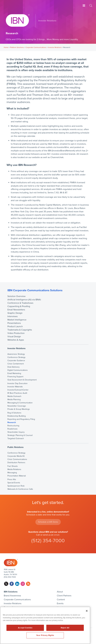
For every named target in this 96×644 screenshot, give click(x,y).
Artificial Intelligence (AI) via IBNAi (24, 300)
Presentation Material (17, 476)
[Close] (87, 611)
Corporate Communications (36, 47)
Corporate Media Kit (16, 456)
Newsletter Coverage (17, 406)
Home (6, 47)
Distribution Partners (16, 463)
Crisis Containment (16, 364)
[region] (45, 625)
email (57, 535)
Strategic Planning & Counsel (20, 435)
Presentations (14, 323)
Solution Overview (16, 296)
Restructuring (13, 426)
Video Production (16, 333)
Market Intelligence (17, 320)
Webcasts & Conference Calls (20, 489)
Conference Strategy (16, 357)
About (60, 592)
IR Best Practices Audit (17, 393)
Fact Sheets (13, 466)
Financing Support (15, 377)
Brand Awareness (12, 596)
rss (28, 584)
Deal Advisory (13, 367)
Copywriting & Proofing (19, 306)
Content (61, 600)
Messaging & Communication (20, 403)
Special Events (14, 483)
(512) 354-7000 (48, 541)
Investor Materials (15, 387)
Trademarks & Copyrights (20, 330)
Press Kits (12, 480)
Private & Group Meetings (19, 409)
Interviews (12, 316)
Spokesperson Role (16, 486)
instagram (23, 584)
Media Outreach (14, 396)
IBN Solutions (11, 592)
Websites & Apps (16, 340)
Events (60, 603)
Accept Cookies (25, 628)
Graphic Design (15, 313)
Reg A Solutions (14, 413)
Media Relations (14, 469)
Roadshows (12, 429)
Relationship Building (17, 416)
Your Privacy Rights (45, 635)
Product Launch (15, 326)
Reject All (65, 628)
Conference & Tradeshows (20, 303)
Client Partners (64, 596)
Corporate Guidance (16, 361)
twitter (6, 584)
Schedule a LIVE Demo (48, 522)
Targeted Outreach (16, 439)
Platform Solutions (17, 47)
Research (12, 422)
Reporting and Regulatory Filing (21, 419)
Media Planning (14, 400)
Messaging (12, 473)
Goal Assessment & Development (22, 380)
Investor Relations (55, 47)
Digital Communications (18, 370)
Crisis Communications (17, 459)
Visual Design (14, 337)
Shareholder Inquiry (16, 432)
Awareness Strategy (16, 354)
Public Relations (16, 447)
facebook (12, 584)
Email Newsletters (16, 310)
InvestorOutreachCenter (18, 390)
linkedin (17, 584)
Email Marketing (14, 373)
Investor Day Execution (17, 383)
